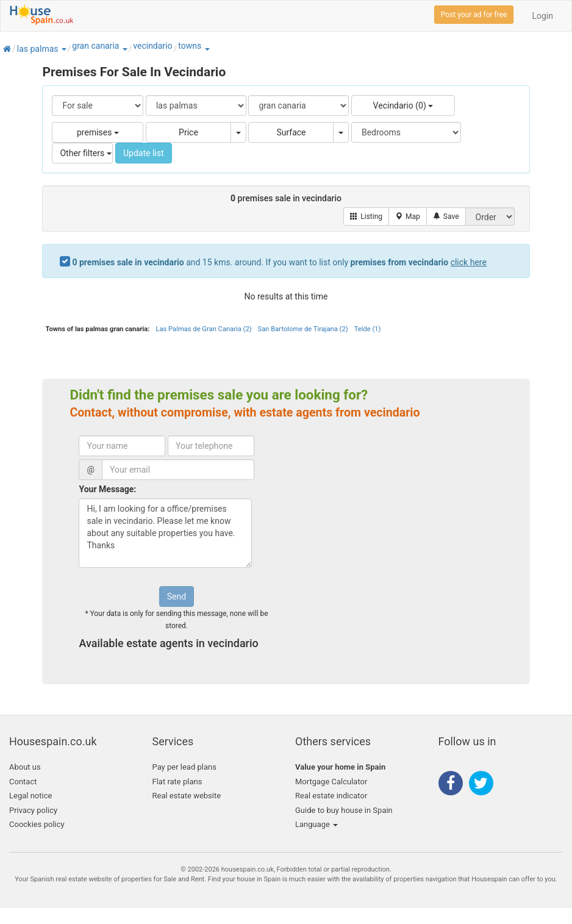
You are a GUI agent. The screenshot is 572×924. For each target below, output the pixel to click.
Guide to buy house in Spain (344, 810)
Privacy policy (33, 810)
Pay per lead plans (184, 767)
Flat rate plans (177, 782)
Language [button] (316, 824)
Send (177, 596)
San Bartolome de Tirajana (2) (303, 329)
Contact (23, 782)
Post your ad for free (474, 15)
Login (542, 16)
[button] (63, 49)
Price (188, 132)
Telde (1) (368, 329)
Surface (291, 132)
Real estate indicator (331, 796)
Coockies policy (37, 824)
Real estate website (187, 796)
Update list (144, 153)
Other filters (85, 153)
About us (25, 767)
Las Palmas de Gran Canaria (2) (203, 329)
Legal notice (30, 796)
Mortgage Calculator (331, 782)
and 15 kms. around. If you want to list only (279, 262)
